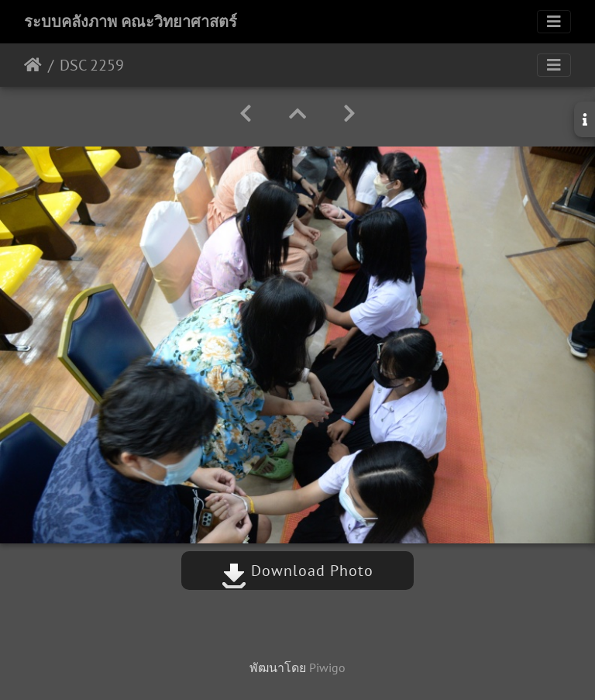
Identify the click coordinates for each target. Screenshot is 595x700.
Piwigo (327, 667)
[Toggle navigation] (554, 22)
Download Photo (297, 571)
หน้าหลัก (33, 65)
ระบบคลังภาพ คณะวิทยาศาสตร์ (131, 22)
